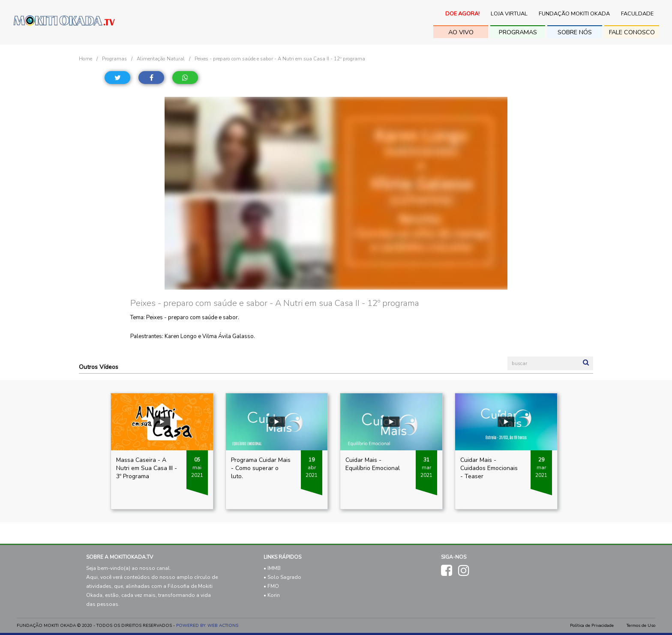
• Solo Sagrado (282, 577)
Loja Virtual (509, 14)
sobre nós (575, 32)
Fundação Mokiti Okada (574, 14)
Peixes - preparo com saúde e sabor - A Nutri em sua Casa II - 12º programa (280, 59)
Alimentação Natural (161, 59)
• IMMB (272, 568)
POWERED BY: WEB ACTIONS (207, 626)
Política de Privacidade (592, 626)
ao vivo (461, 32)
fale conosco (632, 32)
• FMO (271, 586)
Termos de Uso (641, 626)
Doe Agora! (462, 14)
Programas (518, 32)
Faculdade (637, 14)
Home (85, 59)
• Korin (272, 595)
